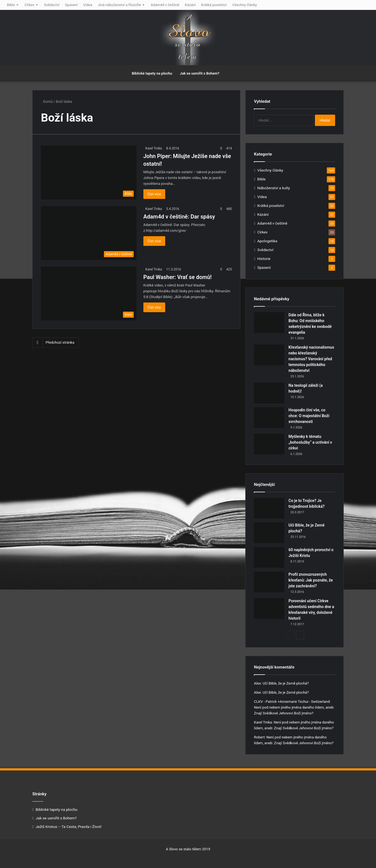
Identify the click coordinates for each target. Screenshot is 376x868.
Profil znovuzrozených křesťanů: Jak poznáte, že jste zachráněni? (311, 580)
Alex (257, 683)
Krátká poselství (214, 5)
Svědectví (52, 5)
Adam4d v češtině (165, 5)
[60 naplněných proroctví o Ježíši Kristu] (269, 557)
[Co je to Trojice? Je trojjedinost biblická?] (269, 508)
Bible (11, 5)
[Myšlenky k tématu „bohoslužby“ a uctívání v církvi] (269, 444)
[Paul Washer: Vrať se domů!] (89, 294)
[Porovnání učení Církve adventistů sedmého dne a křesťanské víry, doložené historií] (269, 608)
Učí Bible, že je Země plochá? (286, 683)
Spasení (71, 5)
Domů (47, 102)
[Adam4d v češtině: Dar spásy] (89, 233)
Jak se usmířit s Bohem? (200, 73)
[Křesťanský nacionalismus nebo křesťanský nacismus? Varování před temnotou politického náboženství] (269, 355)
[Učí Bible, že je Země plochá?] (269, 533)
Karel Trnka (154, 148)
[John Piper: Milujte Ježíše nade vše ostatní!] (89, 173)
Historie (264, 259)
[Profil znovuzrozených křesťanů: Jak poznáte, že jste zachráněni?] (269, 582)
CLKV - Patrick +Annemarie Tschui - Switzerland (292, 702)
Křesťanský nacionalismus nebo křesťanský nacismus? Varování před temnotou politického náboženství (311, 359)
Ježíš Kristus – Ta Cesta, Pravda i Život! (69, 827)
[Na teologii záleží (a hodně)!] (269, 393)
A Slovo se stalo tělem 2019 (188, 849)
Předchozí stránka (56, 343)
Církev (30, 5)
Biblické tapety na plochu (152, 73)
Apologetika (267, 241)
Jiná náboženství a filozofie (119, 5)
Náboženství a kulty (274, 188)
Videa (88, 5)
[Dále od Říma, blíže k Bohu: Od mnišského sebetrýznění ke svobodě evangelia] (269, 323)
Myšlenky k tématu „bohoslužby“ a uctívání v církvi (310, 442)
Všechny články (245, 5)
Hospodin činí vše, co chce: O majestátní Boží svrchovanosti (309, 416)
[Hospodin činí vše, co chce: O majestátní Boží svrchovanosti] (269, 418)
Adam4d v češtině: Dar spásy (179, 217)
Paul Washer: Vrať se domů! (178, 277)
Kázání (190, 5)
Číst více (154, 194)
